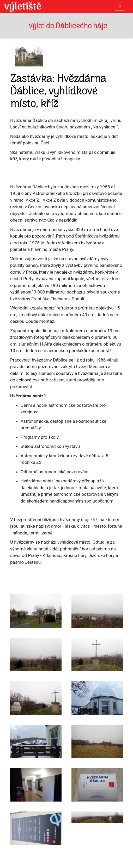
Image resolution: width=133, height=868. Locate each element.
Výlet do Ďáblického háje (68, 26)
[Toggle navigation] (120, 7)
